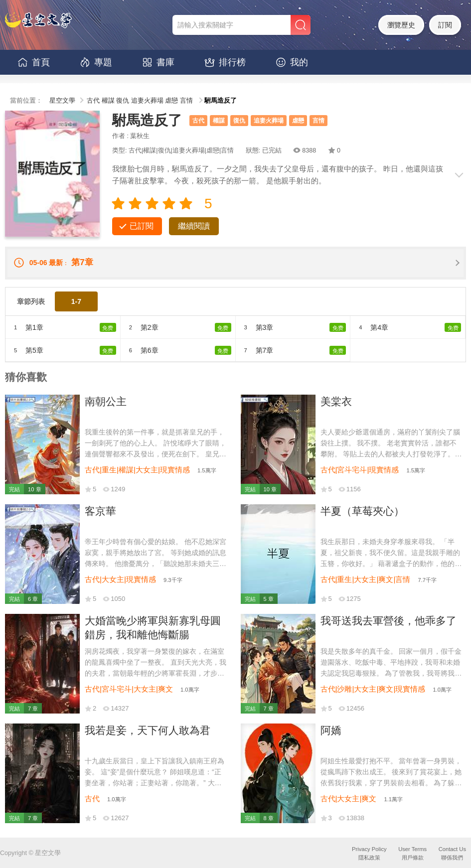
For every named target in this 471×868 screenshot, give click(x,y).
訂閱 (445, 25)
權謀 (108, 101)
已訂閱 (142, 226)
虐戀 (171, 101)
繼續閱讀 (194, 226)
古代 (93, 101)
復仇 (123, 101)
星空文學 (62, 101)
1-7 (76, 301)
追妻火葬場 (147, 101)
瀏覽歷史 (401, 25)
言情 (186, 101)
